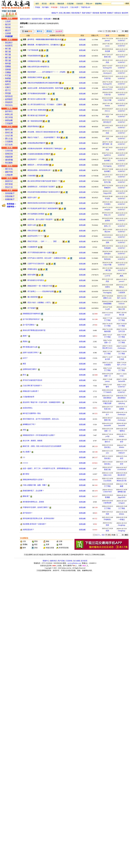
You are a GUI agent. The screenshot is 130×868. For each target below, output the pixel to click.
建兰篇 (8, 58)
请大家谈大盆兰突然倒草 (37, 115)
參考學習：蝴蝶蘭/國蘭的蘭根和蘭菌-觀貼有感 (44, 39)
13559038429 (122, 470)
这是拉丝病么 (28, 408)
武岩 (107, 62)
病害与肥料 (32, 275)
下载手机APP (85, 7)
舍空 (122, 442)
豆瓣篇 (8, 72)
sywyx (107, 46)
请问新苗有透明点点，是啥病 (33, 502)
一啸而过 (122, 431)
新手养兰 (9, 111)
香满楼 (107, 497)
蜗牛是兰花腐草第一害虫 (32, 413)
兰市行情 (9, 151)
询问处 (8, 27)
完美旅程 (107, 248)
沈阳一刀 (107, 343)
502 (103, 535)
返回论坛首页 (25, 19)
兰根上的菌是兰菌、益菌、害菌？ (35, 485)
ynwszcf (122, 281)
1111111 (25, 463)
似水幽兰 (107, 160)
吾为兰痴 (107, 182)
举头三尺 (107, 215)
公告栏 (8, 21)
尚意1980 (107, 409)
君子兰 (8, 90)
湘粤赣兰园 (122, 492)
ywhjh (107, 436)
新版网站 (98, 4)
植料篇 (8, 81)
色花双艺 (9, 46)
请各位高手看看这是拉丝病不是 (34, 330)
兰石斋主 (107, 204)
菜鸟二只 (107, 226)
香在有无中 (122, 475)
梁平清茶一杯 (107, 144)
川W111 (107, 111)
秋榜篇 (8, 78)
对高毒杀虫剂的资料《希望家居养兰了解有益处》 (45, 149)
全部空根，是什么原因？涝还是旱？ (41, 219)
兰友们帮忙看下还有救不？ (32, 386)
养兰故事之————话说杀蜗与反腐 (41, 291)
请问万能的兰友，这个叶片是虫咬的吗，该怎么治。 (41, 419)
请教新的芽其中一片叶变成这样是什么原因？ (39, 435)
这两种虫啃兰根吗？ (30, 369)
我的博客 (103, 13)
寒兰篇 (8, 55)
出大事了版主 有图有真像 (37, 110)
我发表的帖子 (76, 13)
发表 (107, 36)
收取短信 (118, 13)
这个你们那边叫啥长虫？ (32, 319)
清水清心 (107, 447)
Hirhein (107, 106)
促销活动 (9, 154)
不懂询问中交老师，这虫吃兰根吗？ (36, 507)
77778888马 (107, 392)
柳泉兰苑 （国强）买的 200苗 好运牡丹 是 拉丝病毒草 (42, 446)
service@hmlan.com (74, 563)
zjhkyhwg (122, 403)
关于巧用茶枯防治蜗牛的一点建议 (40, 253)
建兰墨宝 (26, 474)
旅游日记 (9, 181)
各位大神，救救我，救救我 (32, 441)
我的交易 (61, 4)
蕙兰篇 (8, 52)
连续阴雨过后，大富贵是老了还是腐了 (41, 187)
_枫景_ (122, 276)
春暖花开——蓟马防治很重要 (38, 165)
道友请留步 (107, 398)
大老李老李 (107, 503)
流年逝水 (107, 254)
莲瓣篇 (8, 66)
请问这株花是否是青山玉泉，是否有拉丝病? (39, 518)
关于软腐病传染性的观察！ (37, 94)
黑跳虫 (25, 341)
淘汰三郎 (122, 309)
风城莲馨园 (107, 304)
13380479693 (107, 492)
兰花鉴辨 (9, 123)
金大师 (107, 359)
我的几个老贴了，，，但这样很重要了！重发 (44, 137)
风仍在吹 (107, 259)
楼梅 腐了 (26, 496)
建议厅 (8, 30)
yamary (107, 381)
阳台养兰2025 (107, 348)
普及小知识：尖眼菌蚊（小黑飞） (40, 303)
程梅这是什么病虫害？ (31, 391)
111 (24, 457)
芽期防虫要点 (32, 269)
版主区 (8, 24)
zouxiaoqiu (107, 237)
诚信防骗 (9, 160)
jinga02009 (122, 497)
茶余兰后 (9, 187)
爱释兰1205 (107, 298)
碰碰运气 (55, 13)
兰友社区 (80, 4)
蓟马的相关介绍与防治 (36, 280)
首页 (37, 4)
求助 (24, 430)
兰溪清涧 (122, 292)
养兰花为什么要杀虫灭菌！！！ (39, 99)
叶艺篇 (8, 75)
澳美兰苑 (107, 420)
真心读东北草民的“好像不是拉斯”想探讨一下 (44, 181)
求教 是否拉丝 (33, 231)
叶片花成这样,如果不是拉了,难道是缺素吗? (43, 208)
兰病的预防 (32, 176)
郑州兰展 (9, 133)
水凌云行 (122, 453)
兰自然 (122, 359)
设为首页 (84, 561)
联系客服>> (11, 204)
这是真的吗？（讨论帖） (37, 159)
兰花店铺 (70, 4)
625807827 (122, 41)
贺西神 (122, 409)
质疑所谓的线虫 (33, 126)
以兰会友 (9, 145)
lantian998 (122, 381)
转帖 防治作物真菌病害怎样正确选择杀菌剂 (43, 83)
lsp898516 (107, 155)
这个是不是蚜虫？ (29, 325)
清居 (107, 514)
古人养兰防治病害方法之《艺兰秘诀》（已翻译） (45, 105)
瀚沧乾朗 (107, 331)
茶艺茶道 (9, 184)
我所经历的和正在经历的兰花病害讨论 (41, 203)
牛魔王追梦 (107, 403)
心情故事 (9, 175)
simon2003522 (107, 89)
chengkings (122, 525)
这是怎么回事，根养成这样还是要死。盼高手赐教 (45, 88)
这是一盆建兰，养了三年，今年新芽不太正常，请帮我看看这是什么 (47, 468)
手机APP (89, 4)
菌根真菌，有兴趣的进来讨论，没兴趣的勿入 (44, 45)
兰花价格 (69, 561)
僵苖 (24, 364)
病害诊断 (47, 19)
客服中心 (46, 561)
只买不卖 (107, 78)
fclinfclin (122, 304)
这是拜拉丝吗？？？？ (36, 236)
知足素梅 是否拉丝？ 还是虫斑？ (35, 524)
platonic (107, 41)
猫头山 (122, 287)
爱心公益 (9, 139)
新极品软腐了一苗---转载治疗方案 (40, 286)
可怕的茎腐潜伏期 (34, 56)
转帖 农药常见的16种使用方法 (38, 67)
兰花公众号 (64, 7)
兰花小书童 (107, 100)
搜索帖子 (110, 13)
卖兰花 (52, 4)
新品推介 (9, 43)
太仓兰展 (9, 136)
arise (107, 453)
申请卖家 (54, 7)
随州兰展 (9, 130)
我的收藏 (96, 13)
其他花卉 (9, 102)
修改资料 (125, 13)
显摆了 (25, 336)
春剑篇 (8, 64)
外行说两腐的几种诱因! (36, 214)
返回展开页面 (37, 19)
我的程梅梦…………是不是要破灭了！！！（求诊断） (47, 72)
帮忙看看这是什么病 (30, 347)
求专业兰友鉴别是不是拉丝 (32, 380)
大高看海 (107, 365)
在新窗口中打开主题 (57, 35)
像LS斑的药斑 (33, 297)
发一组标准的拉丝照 (35, 121)
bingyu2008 (107, 193)
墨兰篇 (8, 61)
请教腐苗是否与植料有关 (32, 314)
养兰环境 (9, 117)
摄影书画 (9, 172)
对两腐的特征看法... (35, 61)
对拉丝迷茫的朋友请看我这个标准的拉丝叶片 (44, 192)
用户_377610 (122, 365)
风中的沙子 (107, 122)
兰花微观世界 (32, 247)
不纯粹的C (107, 520)
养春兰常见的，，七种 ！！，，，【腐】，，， (45, 241)
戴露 (122, 486)
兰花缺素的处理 (28, 397)
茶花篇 (8, 93)
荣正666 (107, 232)
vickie (122, 376)
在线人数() (65, 13)
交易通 (8, 33)
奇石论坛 (9, 105)
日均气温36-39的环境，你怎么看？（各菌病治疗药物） (47, 258)
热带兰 (8, 84)
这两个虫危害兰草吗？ (31, 353)
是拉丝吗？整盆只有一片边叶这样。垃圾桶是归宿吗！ (42, 402)
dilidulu (122, 436)
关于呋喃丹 (32, 308)
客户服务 (45, 7)
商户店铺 (61, 561)
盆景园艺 (9, 99)
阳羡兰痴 (107, 470)
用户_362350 (122, 298)
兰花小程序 (74, 7)
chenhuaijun (122, 348)
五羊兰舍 (122, 331)
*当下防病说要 (33, 50)
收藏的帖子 (10, 199)
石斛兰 (8, 87)
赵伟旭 (107, 221)
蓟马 (24, 375)
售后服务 (9, 163)
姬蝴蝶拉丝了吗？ (29, 424)
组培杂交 (9, 96)
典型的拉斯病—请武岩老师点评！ (40, 170)
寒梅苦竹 (107, 188)
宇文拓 (107, 199)
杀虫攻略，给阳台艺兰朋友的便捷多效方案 (43, 132)
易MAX (107, 442)
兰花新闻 (9, 142)
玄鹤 (107, 242)
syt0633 (107, 128)
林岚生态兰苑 (122, 481)
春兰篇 (8, 49)
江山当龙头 (107, 481)
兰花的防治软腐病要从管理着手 (39, 154)
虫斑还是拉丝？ (28, 530)
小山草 (107, 309)
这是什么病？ (32, 197)
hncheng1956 (107, 68)
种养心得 (9, 114)
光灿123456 (107, 475)
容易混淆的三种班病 (35, 77)
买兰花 (44, 4)
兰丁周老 (107, 320)
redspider (107, 210)
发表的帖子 (10, 193)
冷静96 (107, 287)
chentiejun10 (107, 73)
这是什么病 (32, 225)
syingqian (122, 503)
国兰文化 (9, 169)
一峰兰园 (107, 270)
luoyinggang (107, 166)
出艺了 (25, 358)
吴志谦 (107, 51)
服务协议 (53, 561)
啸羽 (107, 387)
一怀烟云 (122, 520)
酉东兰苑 (107, 57)
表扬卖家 (9, 157)
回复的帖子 (10, 196)
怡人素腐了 (27, 452)
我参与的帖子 (87, 13)
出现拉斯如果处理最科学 (37, 143)
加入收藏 (77, 561)
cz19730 (107, 177)
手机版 (38, 7)
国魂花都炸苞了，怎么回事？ (33, 491)
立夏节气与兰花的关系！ (37, 264)
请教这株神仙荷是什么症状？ (33, 480)
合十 (107, 414)
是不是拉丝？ (28, 513)
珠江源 (122, 315)
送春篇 (8, 69)
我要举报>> (11, 207)
